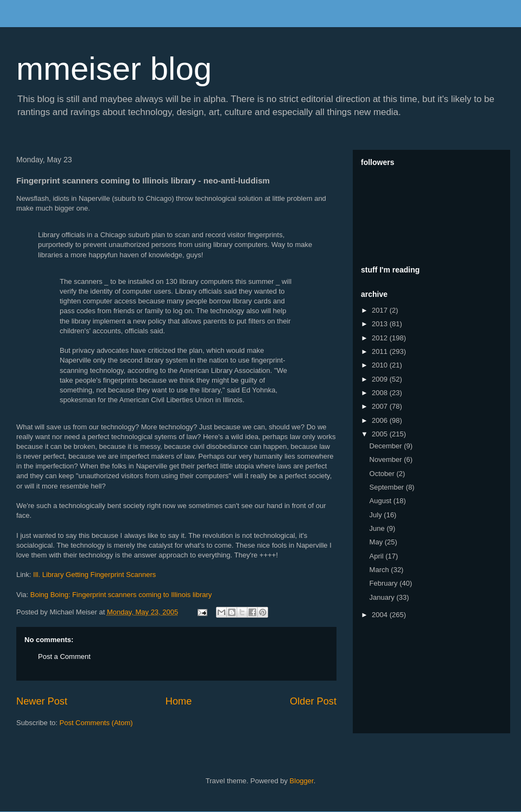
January (383, 597)
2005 (381, 434)
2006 (381, 420)
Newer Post (42, 701)
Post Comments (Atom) (96, 723)
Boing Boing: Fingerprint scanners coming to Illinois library (121, 595)
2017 (381, 310)
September (388, 487)
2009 (381, 379)
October (383, 474)
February (385, 583)
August (382, 501)
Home (179, 701)
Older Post (313, 701)
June (378, 528)
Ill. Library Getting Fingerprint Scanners (94, 575)
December (387, 446)
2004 (381, 615)
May (377, 542)
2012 (381, 338)
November (387, 459)
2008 (381, 393)
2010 (381, 365)
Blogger (302, 781)
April (378, 556)
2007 (381, 406)
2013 (381, 324)
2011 (381, 351)
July (377, 515)
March (380, 570)
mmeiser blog (114, 69)
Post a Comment (64, 656)
